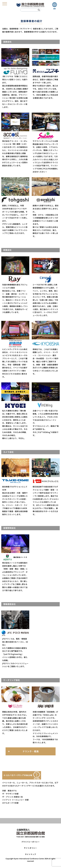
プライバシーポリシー (31, 842)
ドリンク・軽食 (31, 751)
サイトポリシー (30, 848)
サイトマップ (31, 854)
